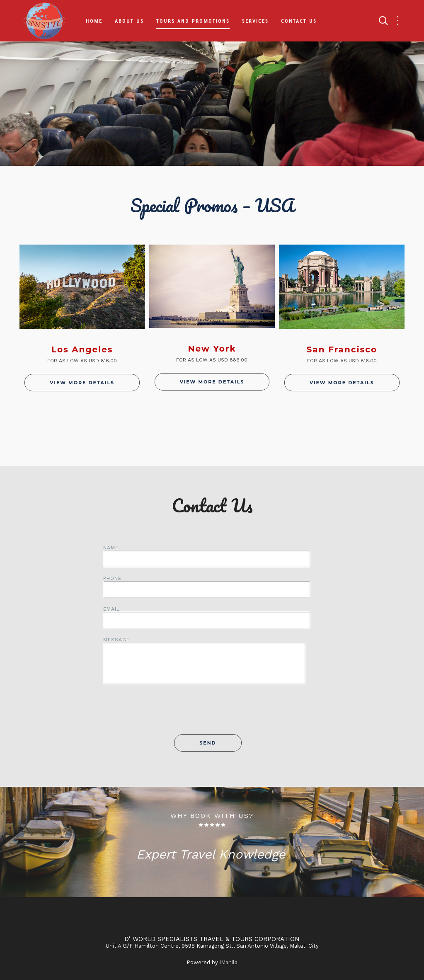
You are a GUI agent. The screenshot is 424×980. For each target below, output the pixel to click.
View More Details (82, 383)
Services (255, 21)
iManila (229, 962)
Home (94, 21)
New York (212, 349)
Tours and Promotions (193, 21)
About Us (129, 21)
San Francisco (342, 349)
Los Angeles (82, 349)
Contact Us (299, 21)
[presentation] (212, 714)
